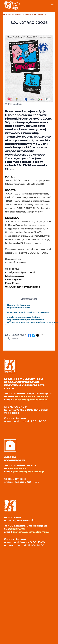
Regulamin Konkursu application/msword (19, 306)
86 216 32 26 (23, 397)
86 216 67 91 (17, 529)
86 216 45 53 (40, 397)
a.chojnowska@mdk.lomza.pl (32, 532)
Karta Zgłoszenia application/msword (28, 312)
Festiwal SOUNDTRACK (36, 14)
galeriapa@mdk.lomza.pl (29, 472)
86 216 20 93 (18, 469)
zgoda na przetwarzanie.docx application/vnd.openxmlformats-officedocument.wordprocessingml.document (30, 320)
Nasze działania (15, 14)
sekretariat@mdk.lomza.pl (30, 400)
